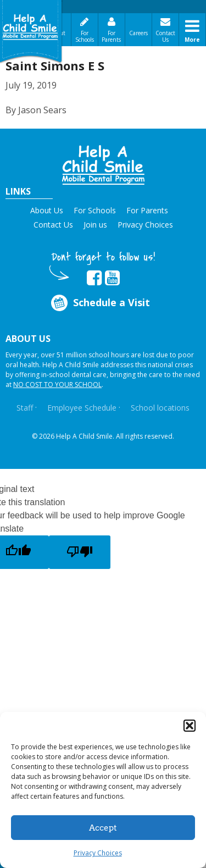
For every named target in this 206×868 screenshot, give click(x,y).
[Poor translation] (80, 552)
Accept (103, 828)
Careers (138, 33)
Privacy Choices (98, 853)
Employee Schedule (82, 408)
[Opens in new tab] (94, 278)
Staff (25, 408)
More (192, 40)
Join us (95, 225)
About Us (47, 210)
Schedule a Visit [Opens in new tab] (99, 303)
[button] (190, 726)
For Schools (85, 36)
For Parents (111, 36)
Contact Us (165, 36)
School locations (160, 408)
